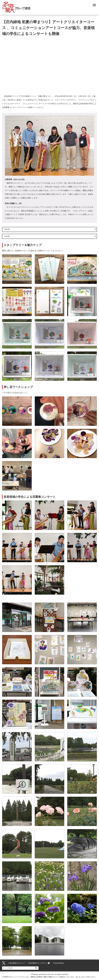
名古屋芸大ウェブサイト (38, 963)
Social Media (59, 963)
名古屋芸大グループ (17, 963)
